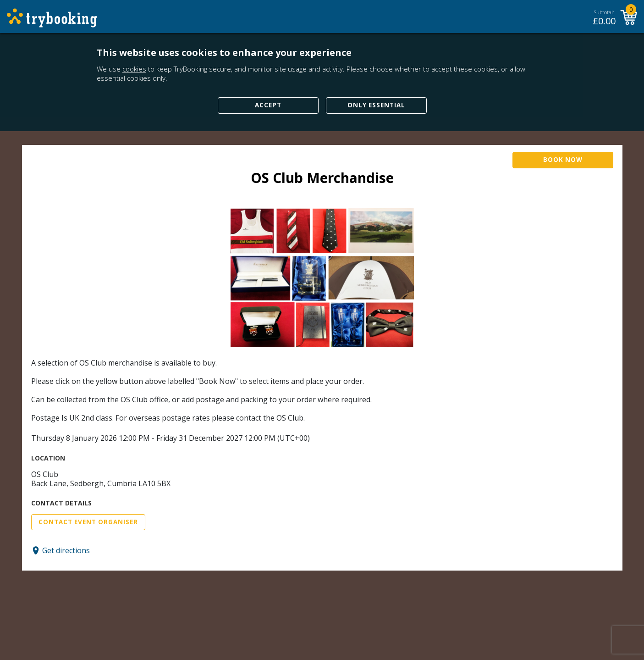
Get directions (66, 550)
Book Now (563, 160)
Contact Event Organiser (88, 522)
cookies (134, 69)
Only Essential (376, 105)
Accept (268, 105)
